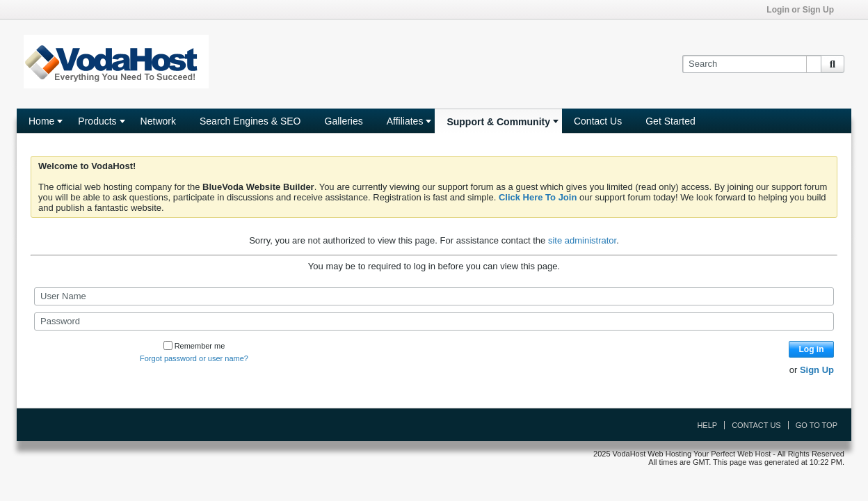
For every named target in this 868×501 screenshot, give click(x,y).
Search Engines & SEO (250, 121)
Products (97, 121)
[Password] (434, 321)
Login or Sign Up (805, 10)
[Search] (752, 64)
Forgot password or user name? (194, 358)
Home (41, 121)
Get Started (670, 121)
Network (158, 121)
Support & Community (498, 122)
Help (707, 425)
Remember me (194, 346)
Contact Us (598, 121)
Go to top (817, 425)
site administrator (582, 240)
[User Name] (434, 296)
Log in (812, 349)
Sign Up (817, 370)
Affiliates (405, 121)
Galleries (344, 121)
